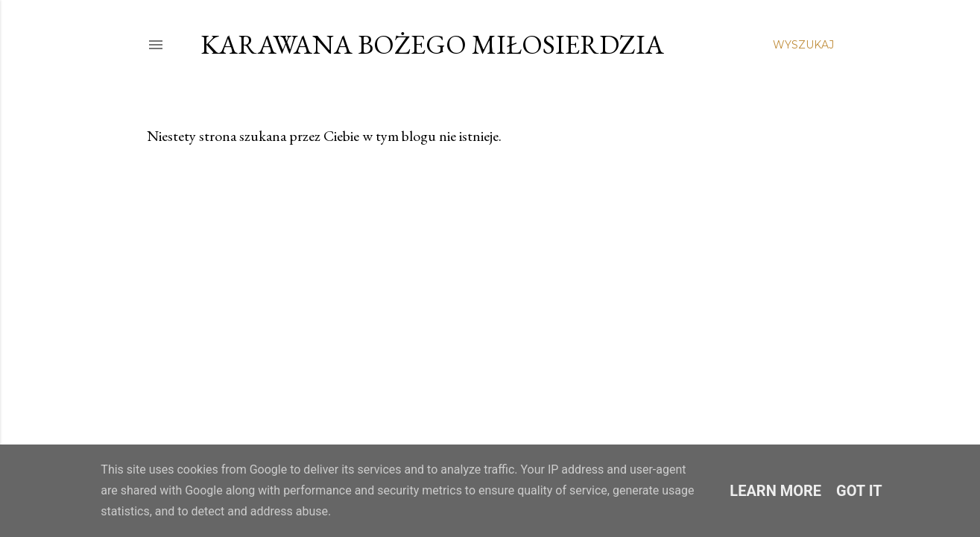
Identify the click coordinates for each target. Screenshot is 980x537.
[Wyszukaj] (803, 45)
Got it (859, 491)
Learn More (775, 491)
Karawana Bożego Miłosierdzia (432, 44)
